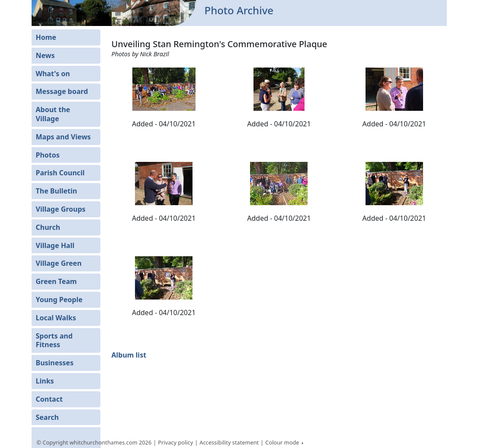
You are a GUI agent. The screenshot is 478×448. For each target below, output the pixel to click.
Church (48, 227)
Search (47, 417)
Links (45, 381)
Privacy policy (175, 442)
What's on (53, 74)
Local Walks (56, 318)
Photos (48, 155)
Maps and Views (63, 137)
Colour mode (283, 442)
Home (46, 37)
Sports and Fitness (54, 340)
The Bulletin (57, 191)
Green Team (56, 281)
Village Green (59, 263)
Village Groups (61, 209)
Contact (49, 399)
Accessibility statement (229, 442)
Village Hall (55, 245)
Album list (129, 355)
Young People (59, 300)
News (45, 55)
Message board (62, 91)
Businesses (55, 363)
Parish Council (60, 173)
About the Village (53, 114)
